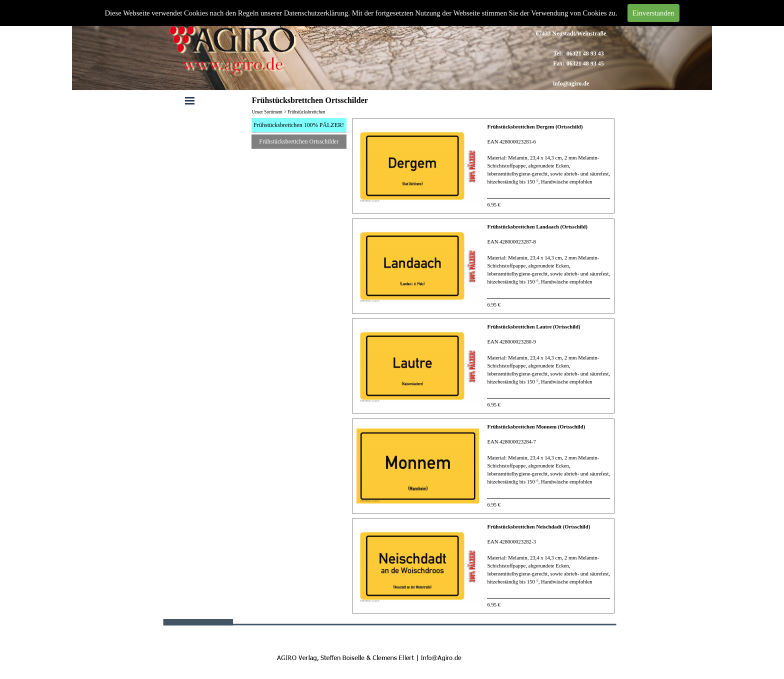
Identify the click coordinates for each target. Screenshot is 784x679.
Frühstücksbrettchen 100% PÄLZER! (299, 125)
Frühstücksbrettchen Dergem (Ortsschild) (535, 127)
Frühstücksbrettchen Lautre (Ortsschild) (533, 327)
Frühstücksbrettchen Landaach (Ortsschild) (537, 227)
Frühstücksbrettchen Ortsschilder (299, 141)
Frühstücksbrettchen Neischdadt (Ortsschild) (538, 527)
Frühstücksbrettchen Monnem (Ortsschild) (536, 427)
